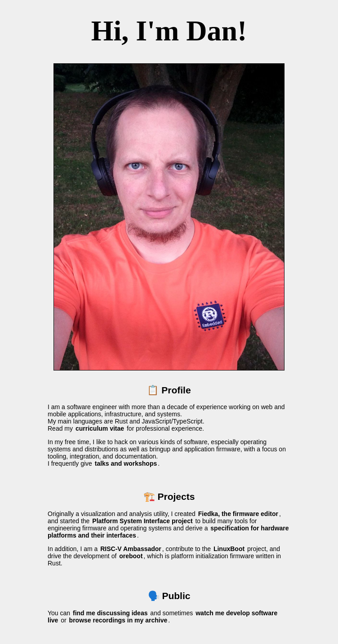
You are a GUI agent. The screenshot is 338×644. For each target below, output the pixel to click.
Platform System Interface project (142, 521)
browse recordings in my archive (118, 620)
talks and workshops (126, 463)
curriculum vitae (100, 428)
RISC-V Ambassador (131, 549)
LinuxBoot (229, 549)
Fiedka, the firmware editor (238, 514)
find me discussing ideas (110, 613)
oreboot (131, 556)
